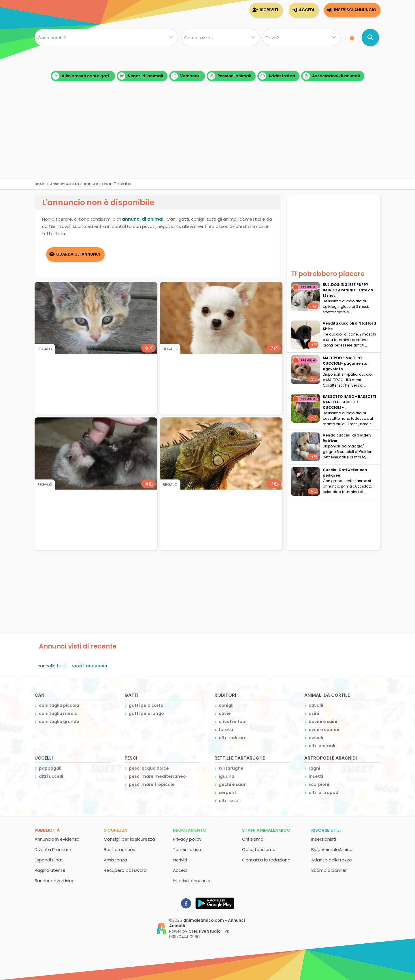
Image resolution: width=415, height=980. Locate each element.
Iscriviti (269, 10)
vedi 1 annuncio (90, 666)
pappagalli (51, 768)
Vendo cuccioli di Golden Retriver (347, 438)
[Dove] (302, 38)
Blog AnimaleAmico (332, 849)
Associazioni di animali (331, 76)
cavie (225, 713)
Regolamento (190, 830)
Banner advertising (55, 881)
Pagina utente (50, 870)
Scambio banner (329, 870)
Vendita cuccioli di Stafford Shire (349, 326)
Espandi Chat (49, 860)
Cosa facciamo (259, 849)
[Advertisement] (207, 138)
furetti (226, 730)
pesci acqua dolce (149, 768)
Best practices (119, 849)
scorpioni (319, 784)
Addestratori (277, 76)
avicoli (316, 738)
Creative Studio (204, 931)
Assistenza (115, 860)
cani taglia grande (59, 722)
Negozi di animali (141, 76)
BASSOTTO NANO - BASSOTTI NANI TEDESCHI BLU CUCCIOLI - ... (349, 402)
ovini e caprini (324, 730)
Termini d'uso (187, 849)
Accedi (306, 10)
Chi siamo (253, 839)
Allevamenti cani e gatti (81, 76)
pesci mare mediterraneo (157, 776)
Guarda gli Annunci (79, 254)
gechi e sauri (233, 784)
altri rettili (230, 801)
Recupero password (125, 870)
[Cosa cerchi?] (106, 38)
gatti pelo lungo (146, 713)
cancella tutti (52, 666)
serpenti (228, 792)
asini (314, 713)
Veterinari (186, 76)
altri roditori (232, 738)
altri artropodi (324, 792)
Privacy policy (187, 839)
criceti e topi (233, 722)
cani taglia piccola (59, 705)
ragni (314, 768)
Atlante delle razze (332, 860)
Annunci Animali (65, 184)
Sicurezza (116, 830)
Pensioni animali (230, 76)
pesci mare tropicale (152, 784)
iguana (227, 776)
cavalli (316, 705)
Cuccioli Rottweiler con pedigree (345, 473)
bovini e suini (323, 722)
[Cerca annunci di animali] (370, 38)
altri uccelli (51, 776)
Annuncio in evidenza (57, 839)
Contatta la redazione (266, 860)
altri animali (322, 746)
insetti (316, 776)
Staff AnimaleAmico (266, 830)
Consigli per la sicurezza (129, 839)
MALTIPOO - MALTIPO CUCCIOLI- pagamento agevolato (345, 363)
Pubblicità (47, 830)
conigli (226, 705)
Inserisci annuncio (355, 10)
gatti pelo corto (146, 705)
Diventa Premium (53, 849)
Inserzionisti (324, 839)
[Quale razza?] (220, 38)
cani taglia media (58, 713)
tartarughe (231, 768)
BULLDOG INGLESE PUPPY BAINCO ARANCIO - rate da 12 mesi (348, 290)
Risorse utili (326, 830)
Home (39, 184)
